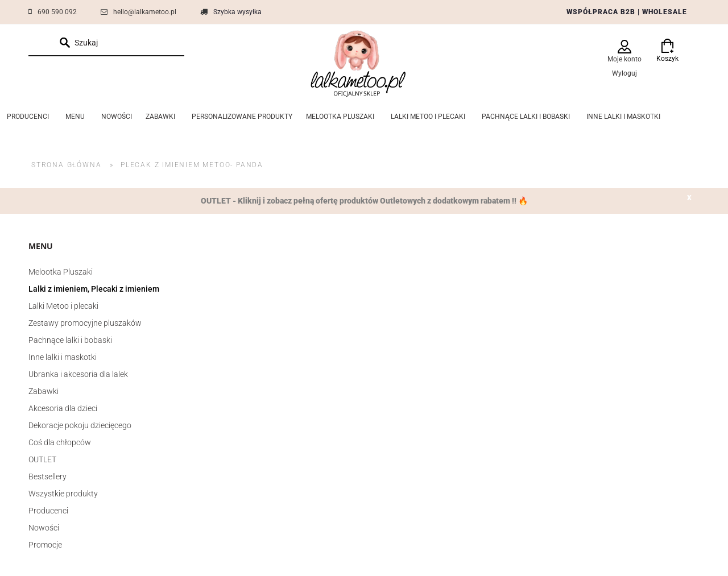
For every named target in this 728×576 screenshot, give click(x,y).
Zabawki (44, 391)
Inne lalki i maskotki (63, 357)
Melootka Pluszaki (61, 272)
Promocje (45, 545)
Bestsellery (47, 476)
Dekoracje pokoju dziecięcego (80, 425)
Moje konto (624, 59)
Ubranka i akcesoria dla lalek (78, 374)
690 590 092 (57, 12)
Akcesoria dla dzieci (63, 408)
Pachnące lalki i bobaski (70, 340)
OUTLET (42, 459)
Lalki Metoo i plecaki (63, 306)
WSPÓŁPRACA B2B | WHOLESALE (627, 12)
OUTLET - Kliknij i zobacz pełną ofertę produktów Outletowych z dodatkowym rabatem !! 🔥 (364, 201)
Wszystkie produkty (63, 494)
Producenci (48, 511)
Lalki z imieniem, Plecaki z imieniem (94, 289)
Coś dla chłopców (60, 442)
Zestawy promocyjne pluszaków (85, 323)
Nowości (44, 528)
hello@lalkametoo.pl (145, 12)
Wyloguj (624, 73)
